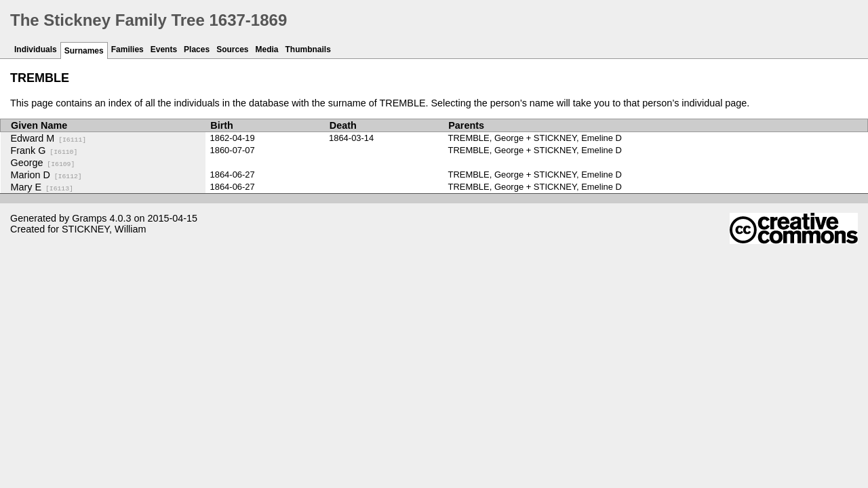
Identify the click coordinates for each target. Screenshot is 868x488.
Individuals (36, 49)
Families (127, 49)
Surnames (84, 51)
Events (164, 49)
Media (267, 49)
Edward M (49, 138)
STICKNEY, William (104, 229)
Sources (232, 49)
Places (197, 49)
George (43, 163)
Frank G (44, 150)
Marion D (46, 175)
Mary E (42, 187)
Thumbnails (308, 49)
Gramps (89, 218)
